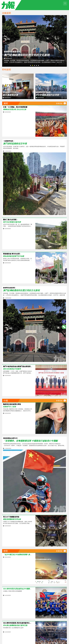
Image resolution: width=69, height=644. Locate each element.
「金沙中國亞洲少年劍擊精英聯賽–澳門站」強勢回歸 (18, 555)
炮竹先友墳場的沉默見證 (12, 222)
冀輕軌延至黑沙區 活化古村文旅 (15, 109)
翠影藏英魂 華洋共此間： (12, 254)
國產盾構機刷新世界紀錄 (12, 519)
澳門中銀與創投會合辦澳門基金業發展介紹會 (18, 367)
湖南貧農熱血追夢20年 (10, 438)
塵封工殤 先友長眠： (11, 220)
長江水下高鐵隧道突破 (11, 517)
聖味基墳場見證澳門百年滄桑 (14, 256)
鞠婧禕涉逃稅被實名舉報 (12, 404)
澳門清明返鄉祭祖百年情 (15, 144)
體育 (6, 551)
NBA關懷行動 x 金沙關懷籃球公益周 (13, 628)
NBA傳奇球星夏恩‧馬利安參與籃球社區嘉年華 (18, 623)
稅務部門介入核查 (10, 407)
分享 (32, 98)
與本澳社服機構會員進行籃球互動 (15, 625)
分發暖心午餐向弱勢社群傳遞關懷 (12, 591)
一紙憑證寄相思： (9, 141)
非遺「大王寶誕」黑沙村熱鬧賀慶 (15, 107)
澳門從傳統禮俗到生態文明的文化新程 (21, 290)
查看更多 (59, 103)
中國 (6, 401)
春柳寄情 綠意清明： (10, 288)
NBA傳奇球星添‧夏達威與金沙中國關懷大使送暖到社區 (18, 589)
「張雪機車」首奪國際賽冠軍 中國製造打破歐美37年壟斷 (30, 441)
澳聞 (6, 103)
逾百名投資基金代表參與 (12, 369)
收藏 (29, 98)
